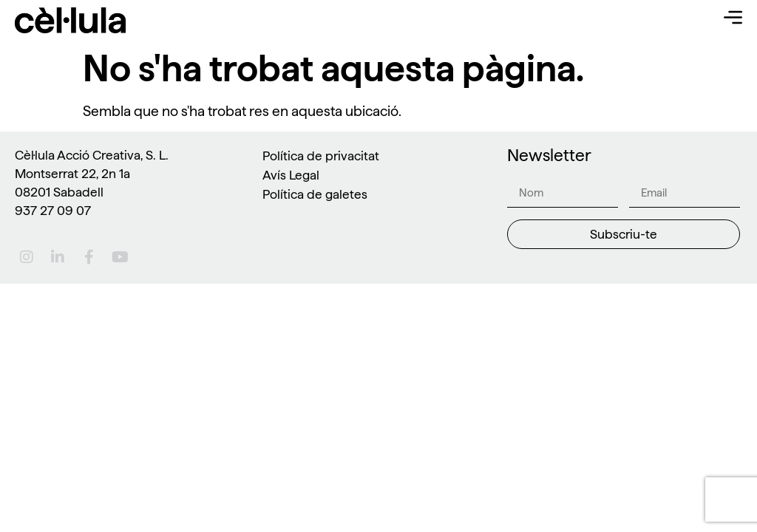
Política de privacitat (321, 156)
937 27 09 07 (53, 210)
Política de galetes (315, 194)
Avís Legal (291, 175)
